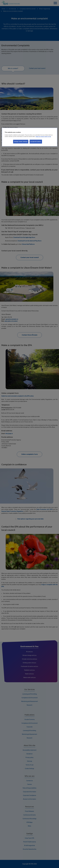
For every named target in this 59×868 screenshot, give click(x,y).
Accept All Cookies (36, 142)
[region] (30, 137)
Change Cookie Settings (21, 142)
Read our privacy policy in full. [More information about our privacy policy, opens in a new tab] (43, 137)
